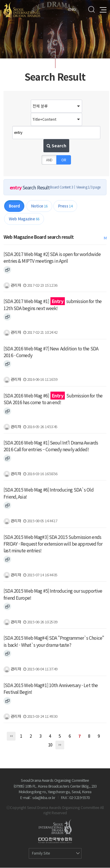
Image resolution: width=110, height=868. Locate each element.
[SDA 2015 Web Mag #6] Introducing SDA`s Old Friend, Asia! (49, 493)
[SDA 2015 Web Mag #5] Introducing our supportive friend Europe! (53, 595)
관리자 (12, 285)
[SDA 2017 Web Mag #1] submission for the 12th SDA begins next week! (53, 305)
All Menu (103, 9)
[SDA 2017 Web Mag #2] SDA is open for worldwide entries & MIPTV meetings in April (52, 258)
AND (49, 160)
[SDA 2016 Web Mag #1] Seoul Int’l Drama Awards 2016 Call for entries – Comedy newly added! (51, 446)
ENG (72, 9)
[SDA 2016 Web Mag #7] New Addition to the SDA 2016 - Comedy (51, 352)
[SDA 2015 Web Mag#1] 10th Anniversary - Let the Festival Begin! (51, 689)
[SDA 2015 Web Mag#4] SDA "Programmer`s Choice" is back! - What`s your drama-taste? (54, 642)
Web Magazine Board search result (39, 237)
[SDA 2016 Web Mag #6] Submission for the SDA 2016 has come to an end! (53, 399)
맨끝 (60, 745)
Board (14, 206)
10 (50, 745)
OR (64, 160)
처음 (11, 736)
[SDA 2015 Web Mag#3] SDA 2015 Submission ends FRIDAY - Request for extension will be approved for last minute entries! (53, 544)
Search (91, 9)
